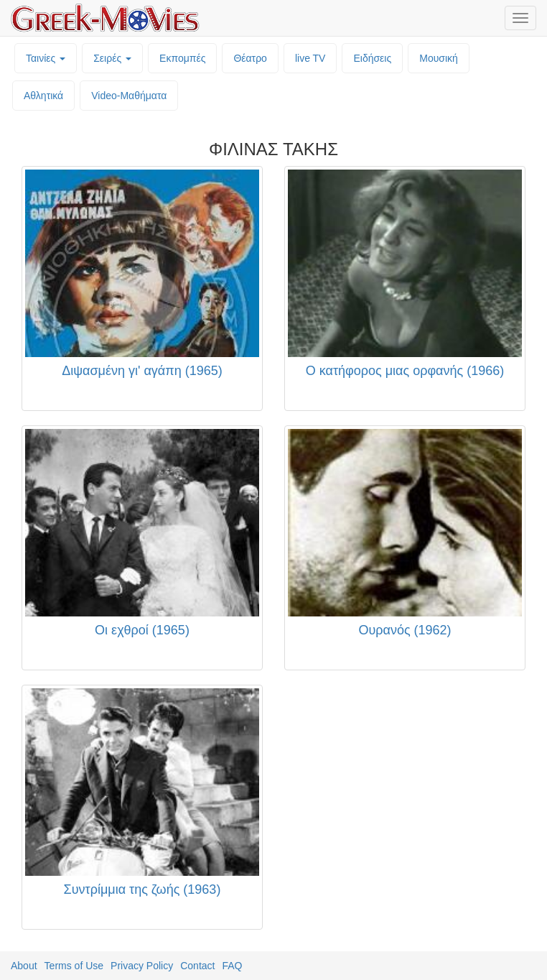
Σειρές (112, 58)
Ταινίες (46, 58)
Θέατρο (250, 58)
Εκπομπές (182, 58)
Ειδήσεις (372, 58)
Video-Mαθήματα (129, 96)
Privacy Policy (142, 966)
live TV (310, 58)
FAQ (232, 966)
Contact (197, 966)
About (24, 966)
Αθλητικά (43, 96)
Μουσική (439, 58)
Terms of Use (74, 966)
